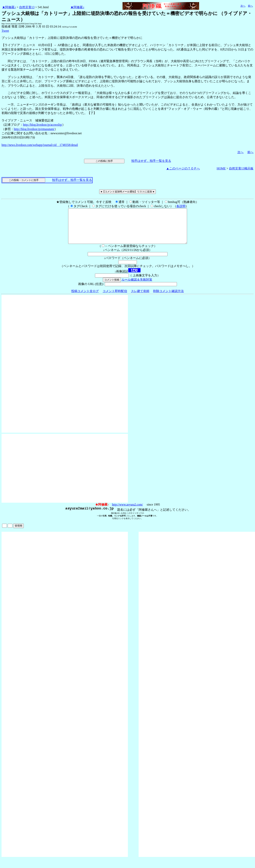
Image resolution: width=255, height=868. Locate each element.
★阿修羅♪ (9, 7)
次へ (243, 6)
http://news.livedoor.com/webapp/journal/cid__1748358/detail (40, 145)
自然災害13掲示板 (241, 168)
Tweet (5, 31)
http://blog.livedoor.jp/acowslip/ (43, 125)
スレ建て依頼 (140, 298)
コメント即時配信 (115, 298)
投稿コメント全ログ (85, 298)
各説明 (181, 206)
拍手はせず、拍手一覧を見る (151, 161)
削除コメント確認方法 (168, 298)
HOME (221, 168)
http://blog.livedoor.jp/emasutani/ (34, 129)
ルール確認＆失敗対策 (137, 286)
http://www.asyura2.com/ (127, 511)
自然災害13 (27, 7)
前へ (250, 6)
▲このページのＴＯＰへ (183, 168)
